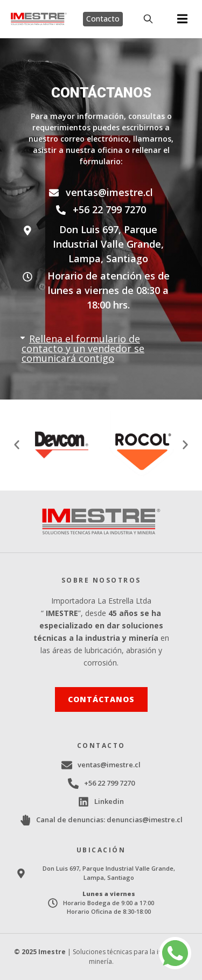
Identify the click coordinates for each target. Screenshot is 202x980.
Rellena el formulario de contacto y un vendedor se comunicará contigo (83, 348)
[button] (182, 19)
